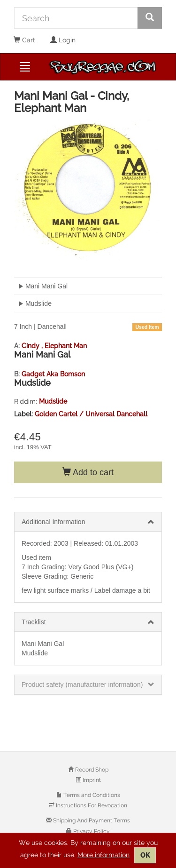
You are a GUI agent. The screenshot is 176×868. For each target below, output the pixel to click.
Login (63, 40)
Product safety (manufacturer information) (82, 685)
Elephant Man (66, 346)
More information (103, 855)
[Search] (76, 18)
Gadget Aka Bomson (53, 374)
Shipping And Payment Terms (91, 820)
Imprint (91, 780)
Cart (24, 40)
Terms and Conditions (91, 795)
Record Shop (91, 770)
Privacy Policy (91, 831)
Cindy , (33, 346)
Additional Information (53, 522)
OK (145, 855)
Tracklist (34, 622)
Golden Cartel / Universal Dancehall (91, 414)
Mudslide (53, 401)
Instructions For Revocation (91, 805)
